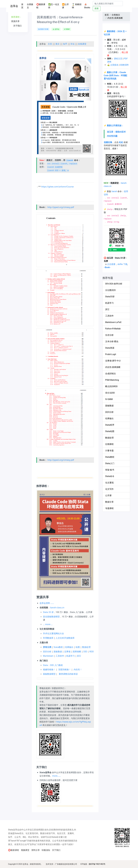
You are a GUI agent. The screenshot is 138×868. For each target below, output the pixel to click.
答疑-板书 (110, 470)
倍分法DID (110, 393)
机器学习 (71, 656)
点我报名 (114, 65)
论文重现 (109, 483)
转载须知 (46, 850)
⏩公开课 (65, 6)
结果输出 (69, 647)
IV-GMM (109, 399)
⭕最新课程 (41, 6)
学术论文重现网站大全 (53, 633)
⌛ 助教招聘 (77, 6)
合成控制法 (110, 374)
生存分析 (109, 335)
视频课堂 (25, 850)
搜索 (97, 8)
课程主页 (118, 59)
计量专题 (109, 451)
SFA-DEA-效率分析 (114, 284)
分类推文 (30, 6)
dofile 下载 (122, 264)
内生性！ (78, 669)
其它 (79, 656)
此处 (121, 142)
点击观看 (111, 264)
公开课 (108, 495)
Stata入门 (110, 463)
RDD (92, 652)
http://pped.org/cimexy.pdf (61, 207)
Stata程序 (110, 425)
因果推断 (77, 652)
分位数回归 (110, 290)
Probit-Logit (111, 354)
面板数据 (58, 652)
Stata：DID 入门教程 (53, 665)
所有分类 (47, 647)
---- (107, 267)
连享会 (14, 6)
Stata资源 (110, 348)
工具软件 (60, 656)
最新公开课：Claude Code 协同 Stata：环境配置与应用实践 (116, 75)
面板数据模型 (49, 674)
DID (85, 652)
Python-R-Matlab (113, 329)
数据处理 (86, 647)
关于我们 (56, 850)
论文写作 (109, 489)
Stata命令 (110, 476)
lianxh (114, 191)
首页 (24, 6)
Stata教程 (58, 647)
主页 (50, 44)
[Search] (108, 4)
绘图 (78, 647)
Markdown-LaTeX (113, 322)
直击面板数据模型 (51, 617)
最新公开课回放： (115, 126)
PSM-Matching (112, 380)
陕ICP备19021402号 (97, 864)
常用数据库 (48, 638)
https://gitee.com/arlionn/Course (57, 187)
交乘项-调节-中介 (113, 361)
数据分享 (109, 502)
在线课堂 (82, 44)
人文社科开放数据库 (65, 638)
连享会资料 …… (47, 603)
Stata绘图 (110, 431)
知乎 (65, 44)
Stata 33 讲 (48, 612)
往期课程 (109, 444)
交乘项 (67, 652)
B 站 (73, 44)
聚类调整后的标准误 (68, 674)
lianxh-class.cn (57, 608)
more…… (56, 776)
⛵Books (87, 6)
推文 (58, 44)
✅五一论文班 (54, 6)
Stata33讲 (110, 297)
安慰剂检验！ (65, 669)
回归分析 (47, 652)
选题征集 (108, 142)
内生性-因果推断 (115, 18)
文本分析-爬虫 (112, 341)
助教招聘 (124, 65)
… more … (48, 624)
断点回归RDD (111, 386)
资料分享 (36, 850)
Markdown (48, 656)
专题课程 (109, 508)
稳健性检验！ (49, 669)
